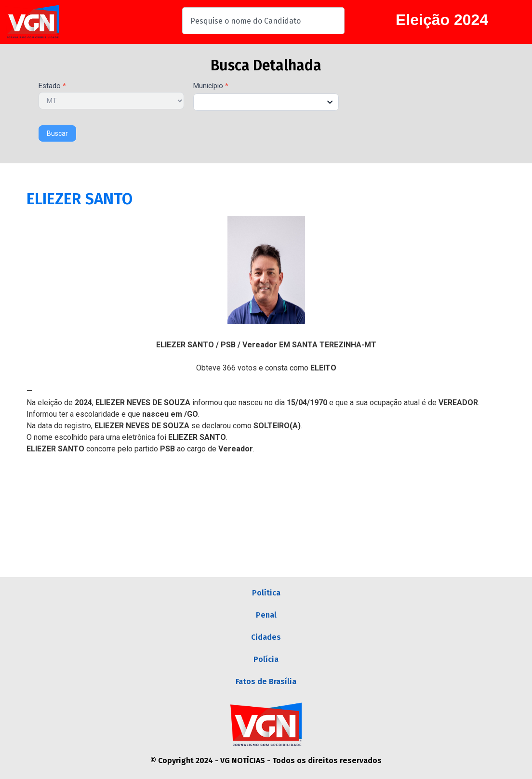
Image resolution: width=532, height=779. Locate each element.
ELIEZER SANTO (80, 199)
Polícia (266, 659)
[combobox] (263, 21)
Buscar (57, 133)
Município (211, 86)
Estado (52, 86)
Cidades (266, 637)
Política (266, 593)
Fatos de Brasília (266, 681)
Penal (266, 615)
